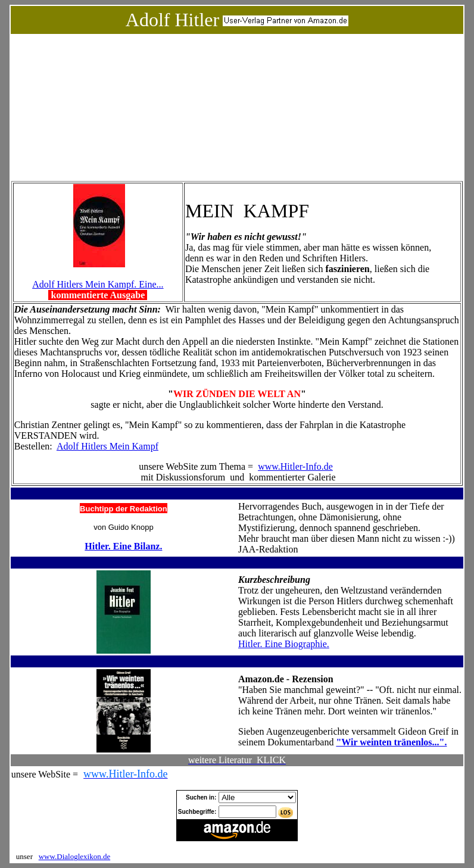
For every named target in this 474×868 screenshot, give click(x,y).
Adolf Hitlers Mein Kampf (107, 446)
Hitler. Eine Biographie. (284, 644)
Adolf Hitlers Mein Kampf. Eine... (98, 284)
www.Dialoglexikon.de (74, 856)
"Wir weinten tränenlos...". (391, 742)
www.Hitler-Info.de (295, 466)
